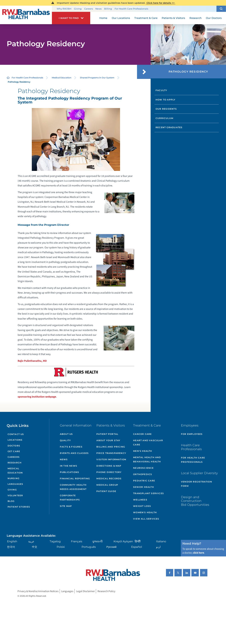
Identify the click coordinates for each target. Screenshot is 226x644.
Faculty (161, 90)
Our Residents (166, 109)
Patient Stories (19, 507)
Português (89, 547)
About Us (66, 434)
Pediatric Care (144, 481)
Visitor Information (111, 459)
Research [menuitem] (196, 18)
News (98, 9)
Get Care (14, 451)
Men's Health (143, 451)
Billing (108, 9)
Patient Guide (106, 491)
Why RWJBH (64, 9)
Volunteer (15, 495)
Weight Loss (142, 506)
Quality (65, 440)
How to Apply (166, 100)
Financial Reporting (75, 478)
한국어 (11, 547)
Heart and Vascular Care (148, 442)
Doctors (14, 446)
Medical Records (109, 478)
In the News (69, 466)
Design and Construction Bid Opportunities (195, 501)
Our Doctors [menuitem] (214, 18)
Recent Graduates (169, 127)
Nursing (14, 478)
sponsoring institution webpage (37, 397)
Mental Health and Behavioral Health (147, 459)
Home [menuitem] (103, 18)
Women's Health (145, 512)
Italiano (161, 541)
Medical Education (62, 78)
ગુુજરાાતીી (97, 541)
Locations (15, 440)
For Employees (192, 434)
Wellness (140, 500)
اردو (158, 547)
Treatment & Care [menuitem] (146, 18)
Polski (61, 547)
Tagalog (55, 541)
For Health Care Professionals (131, 9)
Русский (111, 547)
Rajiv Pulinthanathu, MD (32, 361)
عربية (31, 541)
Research (15, 463)
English (12, 541)
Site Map (66, 506)
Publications (69, 472)
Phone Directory (109, 472)
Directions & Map (109, 466)
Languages (15, 484)
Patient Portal (107, 434)
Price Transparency (111, 453)
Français (77, 541)
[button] (221, 9)
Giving (78, 9)
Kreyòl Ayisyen (123, 541)
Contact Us (16, 434)
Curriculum (164, 118)
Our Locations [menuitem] (121, 18)
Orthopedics (143, 474)
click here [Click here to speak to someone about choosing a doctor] (198, 553)
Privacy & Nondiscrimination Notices (38, 591)
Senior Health (144, 487)
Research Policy (106, 591)
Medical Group (107, 485)
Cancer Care (142, 434)
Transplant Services (148, 493)
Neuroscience (143, 468)
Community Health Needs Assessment (73, 487)
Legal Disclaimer (85, 591)
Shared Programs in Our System (97, 78)
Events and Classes (74, 453)
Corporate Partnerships (70, 498)
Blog (11, 501)
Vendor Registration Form (197, 484)
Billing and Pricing (111, 447)
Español (137, 547)
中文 (35, 547)
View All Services (146, 519)
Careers (89, 9)
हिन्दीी (138, 541)
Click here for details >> (161, 3)
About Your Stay (108, 440)
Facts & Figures (71, 447)
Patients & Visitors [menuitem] (173, 18)
